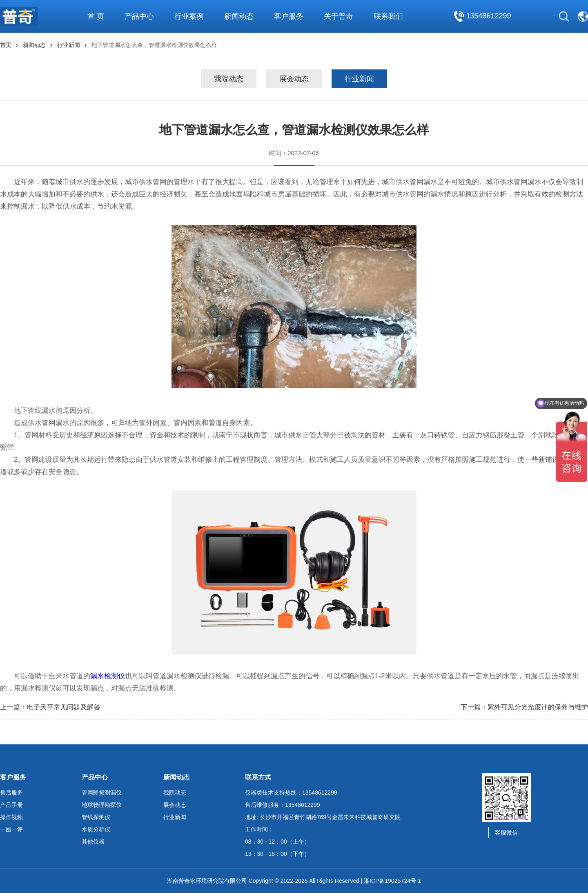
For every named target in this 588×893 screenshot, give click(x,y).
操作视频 (11, 817)
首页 (6, 45)
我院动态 (229, 79)
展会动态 (294, 79)
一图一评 (11, 829)
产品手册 (11, 805)
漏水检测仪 (108, 676)
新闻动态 (34, 45)
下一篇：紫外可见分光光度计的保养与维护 (524, 707)
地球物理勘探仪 (102, 805)
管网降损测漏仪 (102, 793)
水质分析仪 (96, 829)
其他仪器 (93, 842)
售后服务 (11, 793)
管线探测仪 (96, 817)
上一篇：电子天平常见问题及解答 (50, 707)
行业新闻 (69, 45)
